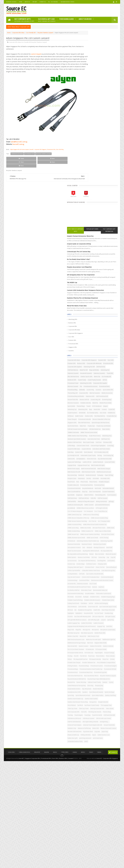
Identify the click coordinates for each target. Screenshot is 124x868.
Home (21, 2)
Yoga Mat (99, 836)
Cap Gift (87, 547)
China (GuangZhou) (24, 859)
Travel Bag (98, 810)
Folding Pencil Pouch (91, 622)
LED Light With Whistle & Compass (94, 652)
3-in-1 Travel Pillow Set (102, 464)
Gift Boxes (88, 300)
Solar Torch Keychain (91, 432)
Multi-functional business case (93, 681)
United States (65, 859)
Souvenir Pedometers (104, 432)
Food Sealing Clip (90, 372)
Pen (98, 251)
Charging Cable (101, 556)
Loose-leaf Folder (102, 382)
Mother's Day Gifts (90, 678)
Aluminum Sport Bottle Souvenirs (94, 340)
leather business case (91, 842)
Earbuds (112, 596)
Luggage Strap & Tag (101, 386)
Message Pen (89, 668)
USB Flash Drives (90, 441)
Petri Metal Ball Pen (90, 303)
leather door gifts (103, 842)
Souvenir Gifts (89, 211)
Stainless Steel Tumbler (108, 783)
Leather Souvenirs (102, 658)
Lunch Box (97, 665)
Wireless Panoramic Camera (93, 833)
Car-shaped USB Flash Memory (94, 550)
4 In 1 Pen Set (110, 478)
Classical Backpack (100, 563)
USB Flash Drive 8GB (91, 813)
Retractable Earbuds (98, 425)
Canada (75, 859)
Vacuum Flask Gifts (104, 271)
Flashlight (103, 609)
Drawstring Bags (90, 277)
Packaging (107, 402)
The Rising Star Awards (91, 806)
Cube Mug (107, 359)
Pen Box (87, 409)
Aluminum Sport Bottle (103, 520)
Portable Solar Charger (91, 721)
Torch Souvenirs (102, 438)
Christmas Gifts (97, 349)
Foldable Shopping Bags (103, 612)
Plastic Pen (101, 718)
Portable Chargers (90, 415)
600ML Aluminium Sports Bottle (94, 507)
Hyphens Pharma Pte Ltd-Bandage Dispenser (100, 146)
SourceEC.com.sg (18, 146)
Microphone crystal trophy (92, 672)
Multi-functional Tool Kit (106, 395)
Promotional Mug (102, 254)
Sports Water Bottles (91, 780)
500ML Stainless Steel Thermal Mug (95, 333)
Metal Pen (100, 280)
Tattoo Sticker (104, 800)
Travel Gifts (88, 234)
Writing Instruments (109, 448)
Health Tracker (96, 300)
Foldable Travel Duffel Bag (92, 616)
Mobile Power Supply (106, 389)
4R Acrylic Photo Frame (91, 491)
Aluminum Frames (90, 520)
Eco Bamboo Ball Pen (98, 599)
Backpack (107, 524)
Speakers (102, 770)
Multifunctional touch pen (92, 399)
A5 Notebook (99, 510)
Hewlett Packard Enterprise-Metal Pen (98, 82)
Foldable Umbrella (90, 280)
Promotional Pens (104, 418)
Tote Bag (112, 806)
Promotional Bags (90, 727)
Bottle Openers (112, 540)
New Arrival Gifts (103, 691)
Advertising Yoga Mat (91, 517)
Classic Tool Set (89, 563)
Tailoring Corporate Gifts (92, 800)
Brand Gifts (104, 290)
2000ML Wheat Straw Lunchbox (103, 458)
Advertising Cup (107, 287)
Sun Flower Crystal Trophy (92, 793)
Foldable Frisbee (90, 612)
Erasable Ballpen (90, 606)
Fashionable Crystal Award (103, 606)
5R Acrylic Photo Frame (91, 504)
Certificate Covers (90, 556)
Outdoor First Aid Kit (102, 695)
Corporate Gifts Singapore (93, 181)
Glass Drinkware (104, 626)
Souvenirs (88, 199)
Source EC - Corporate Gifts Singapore (107, 865)
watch (103, 849)
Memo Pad (101, 238)
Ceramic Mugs (107, 553)
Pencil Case (102, 711)
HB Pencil (106, 632)
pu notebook (89, 458)
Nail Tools (107, 688)
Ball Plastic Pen (103, 343)
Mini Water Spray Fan (107, 672)
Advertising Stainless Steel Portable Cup (96, 514)
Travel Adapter (89, 810)
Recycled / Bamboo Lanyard (45, 32)
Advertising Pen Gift (90, 221)
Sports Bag (88, 777)
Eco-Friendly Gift (31, 32)
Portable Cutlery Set (102, 415)
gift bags (87, 451)
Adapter (98, 287)
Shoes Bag (114, 760)
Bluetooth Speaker (101, 540)
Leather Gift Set (104, 379)
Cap (115, 543)
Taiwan (99, 859)
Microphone (97, 668)
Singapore (37, 859)
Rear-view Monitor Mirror (109, 744)
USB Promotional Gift (91, 271)
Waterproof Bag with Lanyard (93, 448)
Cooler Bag (88, 356)
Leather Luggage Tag (105, 655)
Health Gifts (104, 635)
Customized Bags (104, 583)
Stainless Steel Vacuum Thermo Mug (95, 787)
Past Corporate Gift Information (112, 76)
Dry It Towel (110, 593)
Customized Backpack (91, 583)
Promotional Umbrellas (91, 422)
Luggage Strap (89, 386)
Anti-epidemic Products (91, 524)
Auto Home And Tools (91, 343)
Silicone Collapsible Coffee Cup (94, 310)
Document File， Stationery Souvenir (95, 593)
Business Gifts (89, 171)
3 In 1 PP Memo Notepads (106, 461)
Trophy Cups (108, 317)
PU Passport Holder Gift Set (93, 704)
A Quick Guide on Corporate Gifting (96, 90)
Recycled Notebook (105, 422)
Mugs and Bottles (111, 225)
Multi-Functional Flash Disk (92, 392)
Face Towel (101, 297)
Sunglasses (96, 435)
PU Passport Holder (100, 701)
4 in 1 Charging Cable (91, 481)
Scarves (87, 760)
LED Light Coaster (103, 649)
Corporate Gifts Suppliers (104, 218)
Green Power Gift (99, 629)
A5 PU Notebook (90, 287)
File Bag (104, 369)
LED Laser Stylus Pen (91, 649)
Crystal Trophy (99, 241)
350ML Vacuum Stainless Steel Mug (95, 478)
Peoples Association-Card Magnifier (97, 113)
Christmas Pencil (107, 560)
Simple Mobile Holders (101, 764)
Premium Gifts (89, 188)
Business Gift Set (90, 274)
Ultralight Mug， (90, 823)
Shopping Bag (89, 764)
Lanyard (87, 655)
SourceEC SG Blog (11, 2)
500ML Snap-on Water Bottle (93, 497)
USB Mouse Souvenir (91, 816)
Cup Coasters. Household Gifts (101, 576)
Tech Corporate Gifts (91, 803)
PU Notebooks (89, 701)
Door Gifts (88, 185)
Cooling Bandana (105, 573)
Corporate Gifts (90, 174)
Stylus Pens (100, 317)
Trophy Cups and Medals (92, 320)
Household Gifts (89, 642)
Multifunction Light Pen (108, 685)
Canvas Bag (109, 543)
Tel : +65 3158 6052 (53, 2)
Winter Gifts (113, 829)
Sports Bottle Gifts (106, 257)
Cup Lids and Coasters (91, 579)
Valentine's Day (89, 829)
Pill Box (97, 714)
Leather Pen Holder (90, 658)
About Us (27, 2)
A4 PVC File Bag (89, 510)
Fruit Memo (101, 622)
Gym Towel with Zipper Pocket (93, 632)
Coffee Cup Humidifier (91, 566)
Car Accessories (96, 547)
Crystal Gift (88, 294)
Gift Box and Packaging (91, 626)
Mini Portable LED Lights (92, 389)
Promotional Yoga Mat (106, 741)
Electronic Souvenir (90, 251)
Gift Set (102, 244)
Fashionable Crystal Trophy (92, 369)
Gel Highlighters (110, 372)
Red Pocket (88, 425)
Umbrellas (111, 254)
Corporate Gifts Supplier (105, 248)
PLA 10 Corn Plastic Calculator (105, 698)
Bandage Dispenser (90, 527)
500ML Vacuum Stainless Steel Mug (95, 501)
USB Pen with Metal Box (92, 819)
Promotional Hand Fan (91, 418)
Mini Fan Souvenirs (90, 264)
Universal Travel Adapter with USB (94, 826)
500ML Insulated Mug (91, 494)
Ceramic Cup (98, 553)
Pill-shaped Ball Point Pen (108, 714)
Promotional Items (90, 254)
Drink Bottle (107, 294)
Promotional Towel (111, 244)
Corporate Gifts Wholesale (102, 215)
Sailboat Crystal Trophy (103, 757)
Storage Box (110, 787)
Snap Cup (102, 428)
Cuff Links (88, 576)
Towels (106, 284)
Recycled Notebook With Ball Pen (94, 750)
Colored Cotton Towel (91, 353)
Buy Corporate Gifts (24, 19)
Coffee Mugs (106, 349)
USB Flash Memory (90, 225)
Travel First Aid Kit (107, 810)
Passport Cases (99, 405)
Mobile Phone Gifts (104, 675)
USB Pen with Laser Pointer (106, 816)
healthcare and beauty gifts (99, 451)
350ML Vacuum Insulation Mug (93, 474)
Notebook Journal (97, 402)
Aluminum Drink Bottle (105, 517)
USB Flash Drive (102, 221)
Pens (95, 412)
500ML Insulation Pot (105, 494)
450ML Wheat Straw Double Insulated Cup (97, 484)
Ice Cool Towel (100, 642)
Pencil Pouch (88, 412)
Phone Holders (111, 711)
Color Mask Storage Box (92, 573)
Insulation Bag (110, 642)
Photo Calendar (89, 714)
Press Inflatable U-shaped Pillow (94, 724)
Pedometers (108, 405)
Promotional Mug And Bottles (93, 267)
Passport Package (99, 708)
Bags (97, 290)
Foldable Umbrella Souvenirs (93, 619)
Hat (111, 632)
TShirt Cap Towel (90, 796)
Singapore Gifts (90, 195)
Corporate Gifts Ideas (18, 32)
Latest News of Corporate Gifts (90, 76)
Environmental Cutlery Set (92, 602)
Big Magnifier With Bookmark (108, 530)
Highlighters (111, 639)
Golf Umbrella (89, 629)
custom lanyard (36, 54)
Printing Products (110, 724)
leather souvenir (89, 455)
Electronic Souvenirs (102, 277)
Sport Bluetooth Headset (92, 773)
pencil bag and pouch (91, 846)
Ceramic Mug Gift (101, 274)
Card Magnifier (108, 550)
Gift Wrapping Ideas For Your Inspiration (98, 121)
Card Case (88, 349)
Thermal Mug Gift (90, 261)
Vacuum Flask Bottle (111, 826)
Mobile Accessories (102, 264)
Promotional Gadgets (91, 731)
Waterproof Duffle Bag (101, 829)
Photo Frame (101, 412)
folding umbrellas (103, 839)
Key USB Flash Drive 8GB (103, 376)
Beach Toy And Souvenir (92, 530)
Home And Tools (90, 376)
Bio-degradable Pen (91, 533)
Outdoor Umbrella (90, 698)
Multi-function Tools (111, 678)
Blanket (109, 537)
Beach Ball (101, 527)
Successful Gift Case (47, 19)
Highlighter (103, 639)
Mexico (83, 859)
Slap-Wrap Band (90, 767)
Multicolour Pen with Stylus (92, 685)
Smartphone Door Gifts (91, 770)
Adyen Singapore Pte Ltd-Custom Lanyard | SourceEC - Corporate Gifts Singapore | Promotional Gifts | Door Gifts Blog (37, 152)
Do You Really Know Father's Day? (96, 105)
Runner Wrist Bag (90, 757)
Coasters (111, 290)
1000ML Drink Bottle (91, 330)
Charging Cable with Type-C (93, 560)
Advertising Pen (89, 228)
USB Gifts (111, 441)
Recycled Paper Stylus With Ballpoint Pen (96, 754)
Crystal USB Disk (112, 356)
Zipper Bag (107, 836)
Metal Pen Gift (101, 225)
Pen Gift (87, 711)
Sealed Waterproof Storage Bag (100, 760)
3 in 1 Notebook (89, 464)
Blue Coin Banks (89, 540)
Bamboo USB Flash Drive (92, 346)
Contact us (113, 859)
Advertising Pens (103, 336)
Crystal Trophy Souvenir (92, 244)
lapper (111, 839)
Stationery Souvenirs (104, 231)
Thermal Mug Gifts (90, 438)
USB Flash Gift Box (101, 441)
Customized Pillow (90, 586)
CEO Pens (101, 543)
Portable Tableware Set (106, 721)
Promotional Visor (104, 737)
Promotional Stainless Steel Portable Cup (96, 734)
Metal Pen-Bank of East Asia (94, 154)
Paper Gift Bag (89, 405)
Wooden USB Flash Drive (109, 833)
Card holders (89, 553)
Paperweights (89, 708)
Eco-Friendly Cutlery (90, 297)
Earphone (88, 599)
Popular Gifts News (101, 76)
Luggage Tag (89, 665)
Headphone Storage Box (92, 635)
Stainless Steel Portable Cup (93, 783)
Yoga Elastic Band (90, 836)
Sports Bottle (89, 284)
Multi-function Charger (108, 392)
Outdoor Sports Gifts (91, 238)
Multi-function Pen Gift (91, 395)
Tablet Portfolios (106, 435)
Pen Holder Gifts (104, 409)
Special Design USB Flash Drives (107, 313)
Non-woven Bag (105, 399)
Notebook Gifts (89, 241)
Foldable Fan (109, 297)
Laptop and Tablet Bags (92, 379)
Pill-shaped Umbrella (91, 718)
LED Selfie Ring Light (111, 652)
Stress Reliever (101, 790)
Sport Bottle (88, 435)
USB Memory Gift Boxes (105, 813)
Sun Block (109, 790)
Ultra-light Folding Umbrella (108, 819)
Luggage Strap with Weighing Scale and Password (99, 662)
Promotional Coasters (103, 727)
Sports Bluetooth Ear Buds (100, 777)
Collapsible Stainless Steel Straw (94, 570)
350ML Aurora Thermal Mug (108, 468)
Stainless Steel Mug (103, 780)
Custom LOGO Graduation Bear (108, 579)
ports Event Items (104, 846)
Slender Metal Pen (101, 767)
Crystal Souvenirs (98, 294)
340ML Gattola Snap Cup (92, 468)
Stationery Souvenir (101, 228)
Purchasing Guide (67, 19)
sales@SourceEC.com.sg (19, 144)
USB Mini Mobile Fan (91, 326)
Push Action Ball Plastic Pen (92, 744)
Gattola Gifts (100, 372)
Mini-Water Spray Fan (91, 675)
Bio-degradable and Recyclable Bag (95, 537)
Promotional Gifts (90, 192)
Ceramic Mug (89, 257)
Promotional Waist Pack (91, 741)
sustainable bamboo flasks (92, 849)
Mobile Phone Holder (110, 280)
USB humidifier (101, 445)
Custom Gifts (89, 363)
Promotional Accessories (108, 251)
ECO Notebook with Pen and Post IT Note (96, 596)
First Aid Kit (96, 609)
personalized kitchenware (103, 455)
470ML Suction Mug (90, 487)
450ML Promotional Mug (105, 481)
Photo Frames (111, 412)
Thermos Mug (103, 806)
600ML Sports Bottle (110, 507)
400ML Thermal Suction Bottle (106, 330)
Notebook (88, 402)
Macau (55, 859)
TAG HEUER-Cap (89, 128)
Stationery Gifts (107, 267)
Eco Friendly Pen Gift (106, 366)
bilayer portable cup (91, 839)
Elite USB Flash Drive (99, 234)
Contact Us (43, 2)
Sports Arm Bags (105, 773)
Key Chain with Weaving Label (100, 645)
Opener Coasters (90, 695)
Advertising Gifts (90, 167)
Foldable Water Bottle (109, 619)
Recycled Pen (112, 754)
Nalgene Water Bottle (91, 691)
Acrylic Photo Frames (91, 336)
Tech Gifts (101, 803)
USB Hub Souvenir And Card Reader (95, 323)
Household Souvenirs (91, 231)
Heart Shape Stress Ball (91, 639)
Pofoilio (108, 718)
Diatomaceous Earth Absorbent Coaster (96, 589)
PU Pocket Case (106, 704)
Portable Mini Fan (102, 303)
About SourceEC (85, 19)
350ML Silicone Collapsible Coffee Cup (96, 471)
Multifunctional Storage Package (94, 688)
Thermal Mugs (98, 284)
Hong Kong (11, 859)
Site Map (35, 2)
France (91, 859)
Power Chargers (89, 307)
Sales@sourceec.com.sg (67, 2)
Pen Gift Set (94, 711)
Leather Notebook (90, 382)
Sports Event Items (90, 317)
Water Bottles (102, 326)
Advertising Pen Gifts (91, 248)
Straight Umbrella (90, 790)
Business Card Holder (91, 543)
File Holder (88, 609)
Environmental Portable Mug (109, 602)
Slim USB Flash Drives (91, 313)
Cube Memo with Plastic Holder (94, 359)
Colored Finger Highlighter (106, 353)
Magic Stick (105, 665)
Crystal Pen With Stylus (99, 356)
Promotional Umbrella (102, 307)
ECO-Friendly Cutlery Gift (92, 366)
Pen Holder (94, 409)
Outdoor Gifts (106, 300)
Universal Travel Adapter (103, 823)
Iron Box (87, 645)
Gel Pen (108, 622)
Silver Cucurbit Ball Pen (91, 428)
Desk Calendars (98, 363)
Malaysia (47, 859)
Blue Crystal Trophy (106, 346)
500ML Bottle (103, 491)
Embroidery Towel (111, 599)
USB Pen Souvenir (90, 445)
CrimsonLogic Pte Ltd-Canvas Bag (96, 97)
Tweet (13, 161)
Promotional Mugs (104, 731)
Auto (101, 524)
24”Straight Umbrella (91, 461)
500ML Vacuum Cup (108, 497)
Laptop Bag (94, 655)
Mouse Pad (100, 678)
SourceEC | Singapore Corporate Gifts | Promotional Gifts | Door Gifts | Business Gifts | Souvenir (46, 865)
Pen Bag (108, 708)
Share (28, 161)
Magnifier (112, 665)
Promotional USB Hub (91, 737)
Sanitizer (113, 757)
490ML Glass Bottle (103, 487)
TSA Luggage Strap (107, 793)
